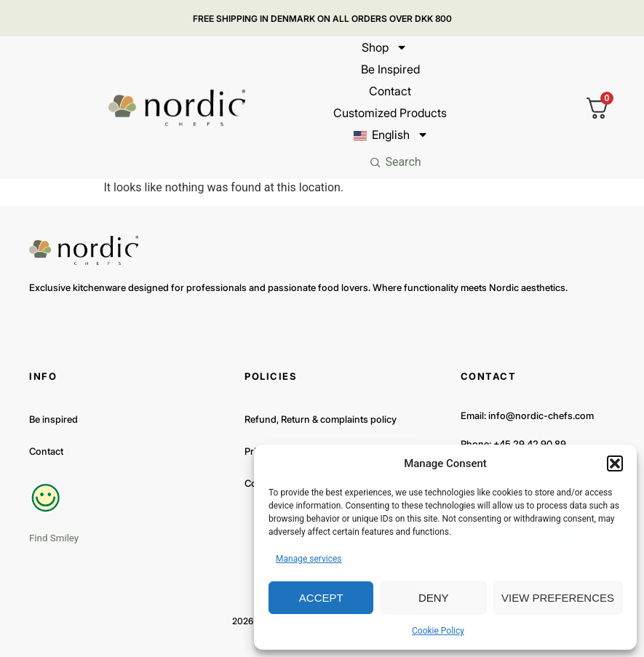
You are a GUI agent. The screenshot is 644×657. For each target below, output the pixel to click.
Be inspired (390, 69)
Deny (434, 598)
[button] (615, 463)
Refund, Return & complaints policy (321, 419)
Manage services (309, 559)
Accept (321, 598)
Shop (385, 47)
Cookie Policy (438, 631)
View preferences (558, 598)
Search (403, 162)
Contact (390, 91)
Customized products (390, 113)
